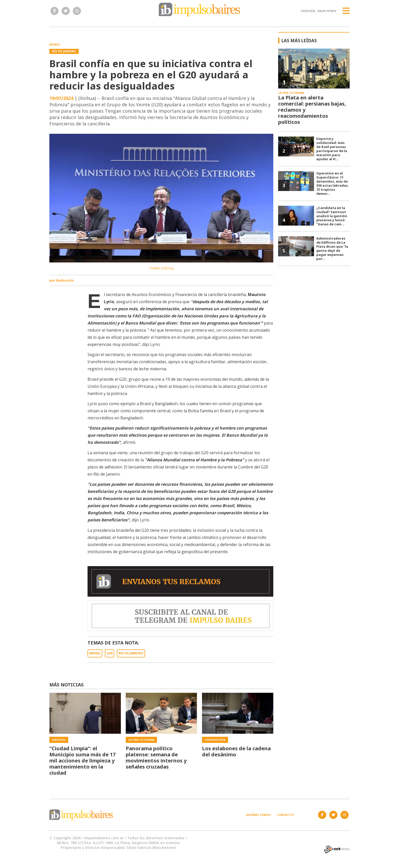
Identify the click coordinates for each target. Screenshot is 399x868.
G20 (110, 653)
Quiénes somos (258, 815)
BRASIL (95, 653)
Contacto (285, 815)
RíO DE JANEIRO (131, 653)
